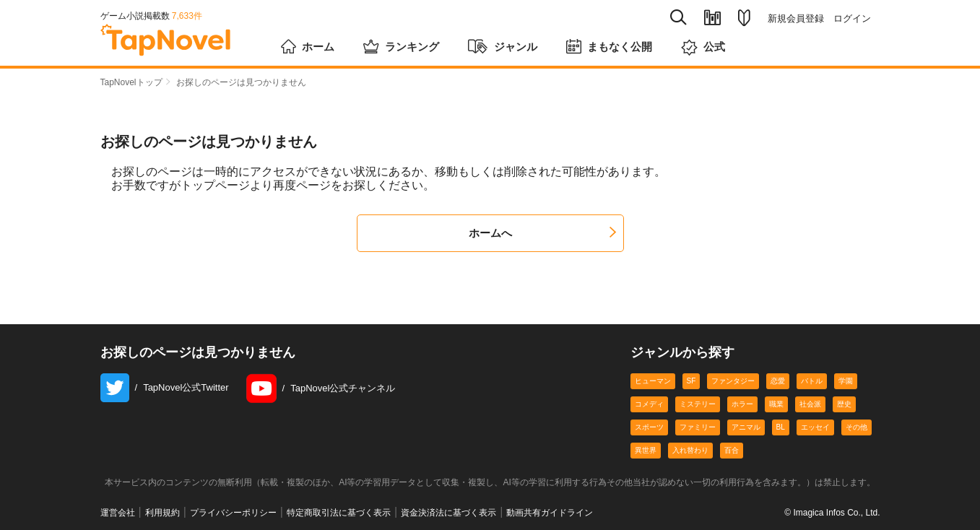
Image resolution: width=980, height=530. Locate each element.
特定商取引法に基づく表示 (339, 513)
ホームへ (542, 233)
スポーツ (649, 427)
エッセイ (815, 427)
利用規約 (162, 513)
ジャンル (510, 45)
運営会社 (118, 513)
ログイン (852, 18)
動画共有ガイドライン (550, 513)
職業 (776, 404)
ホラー (742, 404)
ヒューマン (653, 381)
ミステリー (698, 404)
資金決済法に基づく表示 (448, 513)
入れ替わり (690, 450)
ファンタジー (733, 381)
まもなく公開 (620, 45)
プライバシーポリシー (233, 513)
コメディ (649, 404)
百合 (732, 450)
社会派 (810, 404)
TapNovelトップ (131, 82)
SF (691, 381)
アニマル (746, 427)
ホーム (309, 45)
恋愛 (778, 381)
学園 (846, 381)
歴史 (844, 404)
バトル (812, 381)
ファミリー (698, 427)
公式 (717, 46)
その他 (857, 427)
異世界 (646, 450)
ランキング (405, 45)
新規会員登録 (796, 18)
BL (781, 427)
